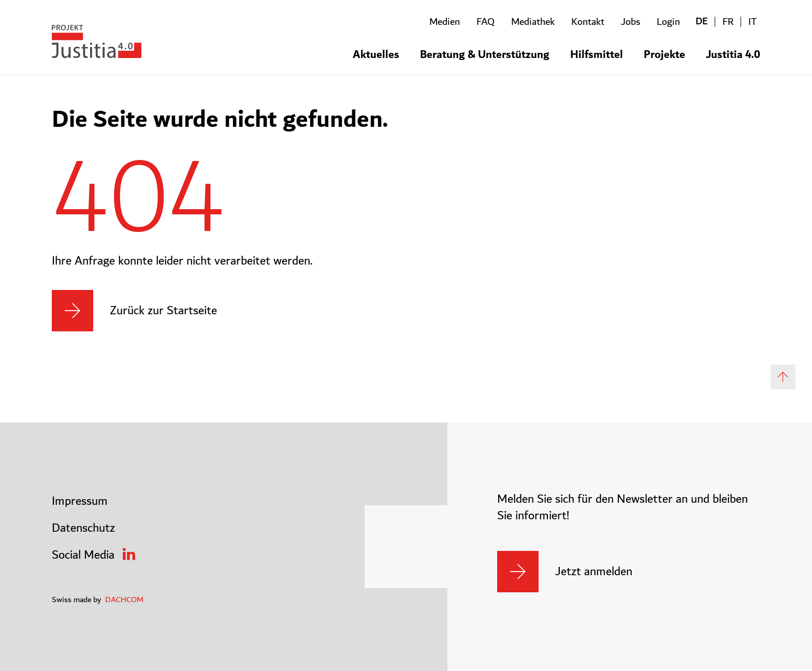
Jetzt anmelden (594, 572)
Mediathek (533, 22)
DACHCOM (124, 600)
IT (753, 22)
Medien (445, 22)
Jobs (630, 22)
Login (668, 22)
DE (702, 21)
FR (728, 22)
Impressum (80, 501)
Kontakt (588, 22)
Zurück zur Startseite (163, 311)
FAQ (485, 22)
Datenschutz (83, 528)
